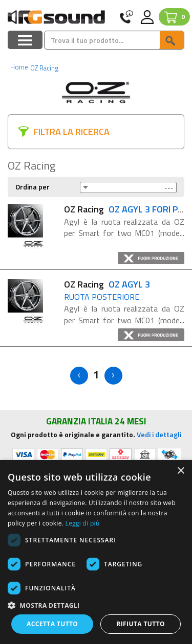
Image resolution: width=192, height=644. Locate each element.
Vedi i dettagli (159, 434)
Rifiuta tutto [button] (141, 624)
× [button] (180, 471)
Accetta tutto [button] (52, 624)
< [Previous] (79, 376)
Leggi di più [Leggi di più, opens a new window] (83, 523)
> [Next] (113, 376)
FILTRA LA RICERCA (72, 132)
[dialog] (96, 552)
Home (19, 67)
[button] (96, 605)
